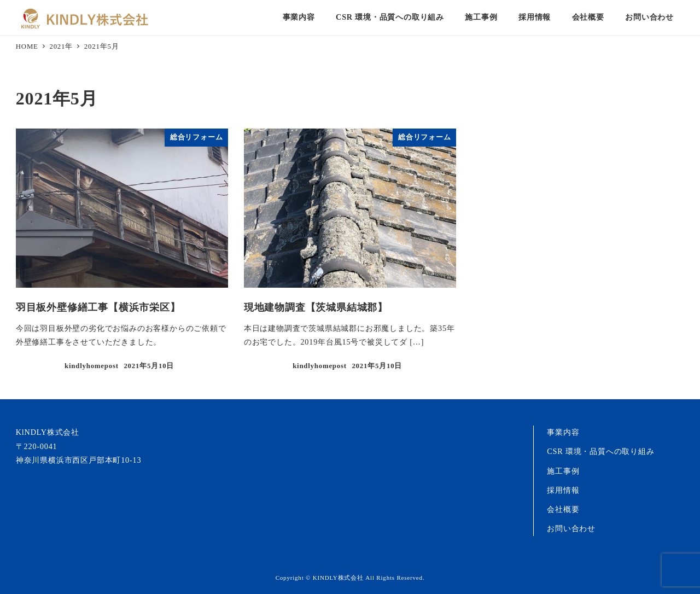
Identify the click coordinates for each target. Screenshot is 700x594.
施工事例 (563, 471)
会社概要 (563, 509)
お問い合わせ (571, 528)
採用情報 (563, 490)
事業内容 (563, 432)
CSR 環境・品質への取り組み (600, 451)
